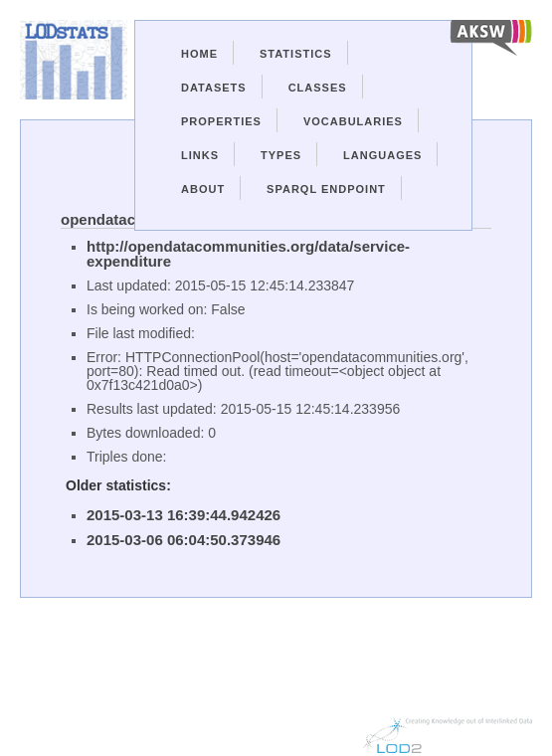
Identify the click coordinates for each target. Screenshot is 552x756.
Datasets (214, 88)
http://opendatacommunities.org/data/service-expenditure (248, 254)
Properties (221, 121)
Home (199, 54)
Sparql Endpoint (326, 189)
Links (200, 155)
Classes (318, 88)
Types (281, 155)
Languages (382, 155)
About (203, 189)
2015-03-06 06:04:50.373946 (184, 540)
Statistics (296, 54)
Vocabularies (353, 121)
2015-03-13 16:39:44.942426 (184, 515)
